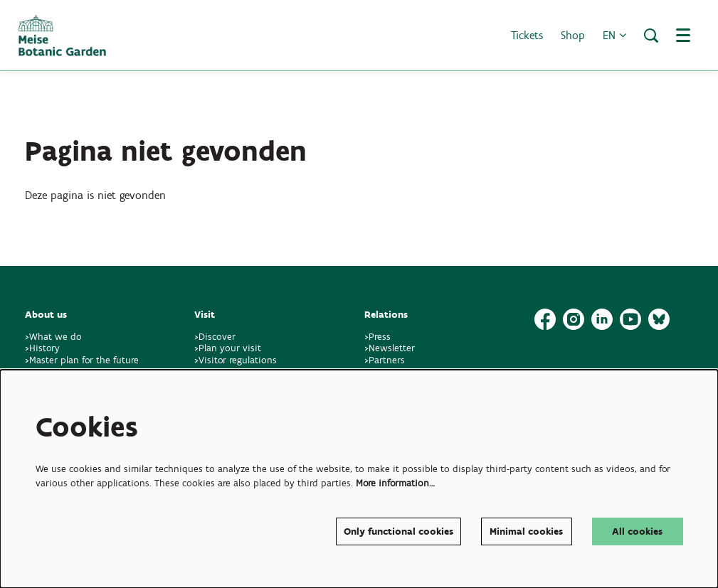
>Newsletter (390, 348)
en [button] (614, 35)
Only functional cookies (398, 531)
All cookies (637, 531)
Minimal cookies (526, 531)
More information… (395, 483)
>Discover (215, 337)
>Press (378, 337)
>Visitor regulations (236, 360)
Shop (573, 35)
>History (42, 348)
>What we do (56, 337)
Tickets (527, 35)
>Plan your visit (228, 348)
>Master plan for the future (82, 360)
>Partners (385, 360)
